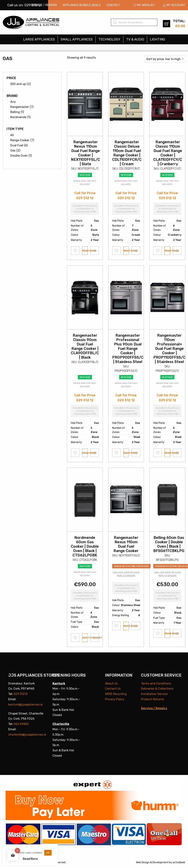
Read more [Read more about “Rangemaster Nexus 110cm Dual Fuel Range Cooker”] (126, 626)
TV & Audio (135, 39)
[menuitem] (44, 5)
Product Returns (152, 699)
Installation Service (154, 694)
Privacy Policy (115, 699)
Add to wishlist (75, 251)
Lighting (157, 39)
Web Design (143, 862)
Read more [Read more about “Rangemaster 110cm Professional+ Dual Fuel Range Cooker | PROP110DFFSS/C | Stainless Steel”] (167, 453)
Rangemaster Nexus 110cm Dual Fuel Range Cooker (126, 544)
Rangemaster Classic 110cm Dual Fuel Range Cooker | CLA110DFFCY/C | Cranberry (168, 153)
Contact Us (113, 689)
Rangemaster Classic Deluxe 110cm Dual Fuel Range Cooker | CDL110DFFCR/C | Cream (127, 153)
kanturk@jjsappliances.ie (25, 705)
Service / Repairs (44, 5)
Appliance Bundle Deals (82, 5)
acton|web (179, 862)
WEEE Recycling (116, 694)
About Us (111, 683)
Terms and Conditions (156, 683)
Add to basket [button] (85, 638)
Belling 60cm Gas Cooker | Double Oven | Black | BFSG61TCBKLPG (169, 544)
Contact (113, 5)
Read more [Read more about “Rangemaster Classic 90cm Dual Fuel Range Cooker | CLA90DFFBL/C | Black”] (85, 453)
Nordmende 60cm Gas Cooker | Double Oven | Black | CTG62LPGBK (85, 546)
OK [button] (48, 853)
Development (160, 862)
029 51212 (21, 694)
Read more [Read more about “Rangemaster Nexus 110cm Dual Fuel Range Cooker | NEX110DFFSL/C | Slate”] (85, 251)
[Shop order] (165, 59)
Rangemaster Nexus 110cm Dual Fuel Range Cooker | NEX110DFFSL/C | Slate (85, 153)
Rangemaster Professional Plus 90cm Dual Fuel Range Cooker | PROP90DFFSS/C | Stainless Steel (128, 349)
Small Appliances (77, 39)
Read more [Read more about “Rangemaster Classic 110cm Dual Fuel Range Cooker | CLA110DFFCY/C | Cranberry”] (167, 251)
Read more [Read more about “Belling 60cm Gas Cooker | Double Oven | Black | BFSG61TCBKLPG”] (167, 633)
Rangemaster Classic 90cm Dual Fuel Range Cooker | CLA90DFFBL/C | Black (85, 346)
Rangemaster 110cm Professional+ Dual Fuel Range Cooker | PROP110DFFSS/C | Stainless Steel (169, 349)
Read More (30, 859)
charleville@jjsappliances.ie (27, 735)
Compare (95, 250)
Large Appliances (39, 39)
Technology (109, 39)
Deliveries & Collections (157, 689)
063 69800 (21, 724)
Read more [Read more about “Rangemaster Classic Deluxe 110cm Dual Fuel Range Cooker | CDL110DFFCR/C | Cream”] (126, 251)
